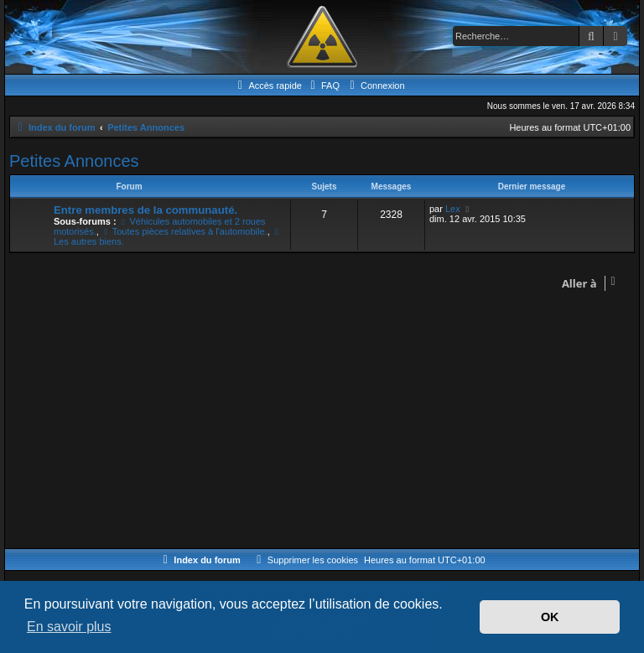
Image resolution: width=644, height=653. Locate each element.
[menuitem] (323, 86)
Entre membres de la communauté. (145, 210)
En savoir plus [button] (69, 627)
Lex (453, 209)
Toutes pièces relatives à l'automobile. (184, 231)
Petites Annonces (74, 161)
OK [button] (550, 617)
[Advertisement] (322, 422)
